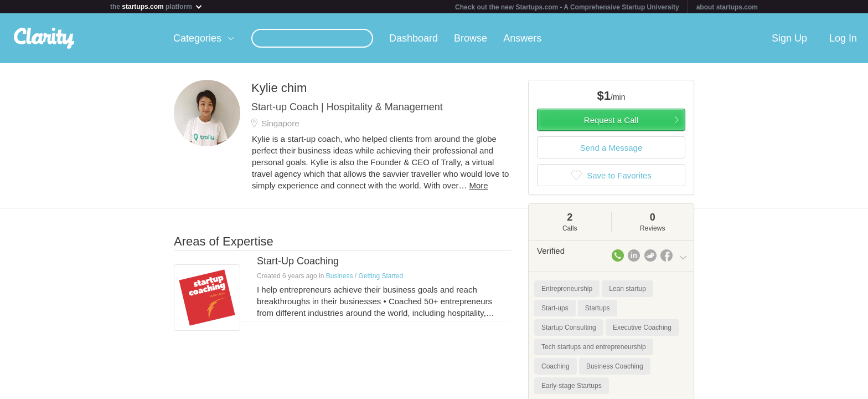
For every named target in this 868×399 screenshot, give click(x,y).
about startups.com (727, 7)
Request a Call (611, 120)
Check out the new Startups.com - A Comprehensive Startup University (567, 7)
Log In (843, 38)
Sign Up (789, 38)
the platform (157, 6)
